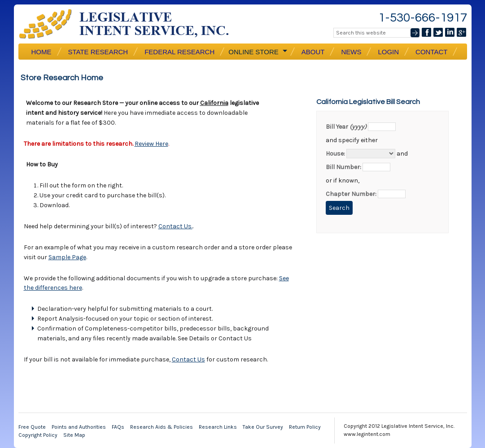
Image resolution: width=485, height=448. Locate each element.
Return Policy (305, 427)
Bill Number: (343, 167)
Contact (431, 52)
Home (42, 52)
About (313, 52)
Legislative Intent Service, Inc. (131, 24)
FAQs (118, 427)
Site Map (74, 435)
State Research (98, 52)
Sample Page (67, 257)
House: (335, 154)
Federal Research (179, 52)
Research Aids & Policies (162, 427)
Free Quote (32, 427)
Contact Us (188, 359)
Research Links (218, 427)
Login (388, 52)
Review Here (151, 144)
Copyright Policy (38, 435)
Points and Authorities (79, 427)
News (351, 52)
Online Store (257, 52)
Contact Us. (175, 226)
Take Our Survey (263, 427)
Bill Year (346, 127)
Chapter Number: (351, 194)
